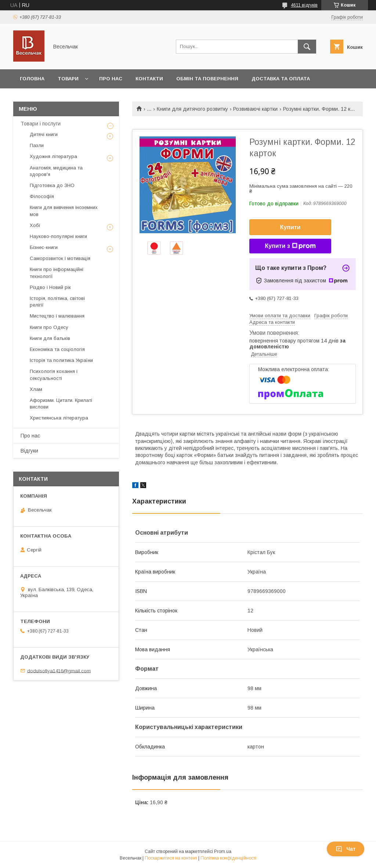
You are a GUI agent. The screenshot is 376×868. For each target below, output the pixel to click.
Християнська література (59, 418)
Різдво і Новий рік (50, 287)
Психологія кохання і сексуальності (54, 375)
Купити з (290, 246)
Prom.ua (223, 851)
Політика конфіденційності (228, 858)
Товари (68, 79)
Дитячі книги (44, 134)
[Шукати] (307, 47)
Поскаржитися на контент (171, 858)
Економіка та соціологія (57, 349)
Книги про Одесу (49, 327)
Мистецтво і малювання (57, 316)
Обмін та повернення (207, 79)
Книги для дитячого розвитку (192, 109)
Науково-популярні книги (58, 236)
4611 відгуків (304, 5)
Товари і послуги (41, 124)
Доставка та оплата (281, 79)
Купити (290, 227)
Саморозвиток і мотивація (60, 258)
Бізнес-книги (44, 247)
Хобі (35, 225)
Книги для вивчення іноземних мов (64, 211)
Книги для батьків (50, 338)
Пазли (37, 145)
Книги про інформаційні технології (57, 273)
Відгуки (29, 451)
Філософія (42, 196)
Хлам (36, 389)
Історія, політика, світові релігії (57, 302)
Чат (346, 849)
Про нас (111, 79)
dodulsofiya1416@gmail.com (59, 671)
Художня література (53, 156)
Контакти (149, 79)
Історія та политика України (61, 360)
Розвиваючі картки (255, 109)
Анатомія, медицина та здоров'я (56, 171)
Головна (32, 79)
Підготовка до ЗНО (52, 185)
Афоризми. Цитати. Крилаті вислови (61, 404)
